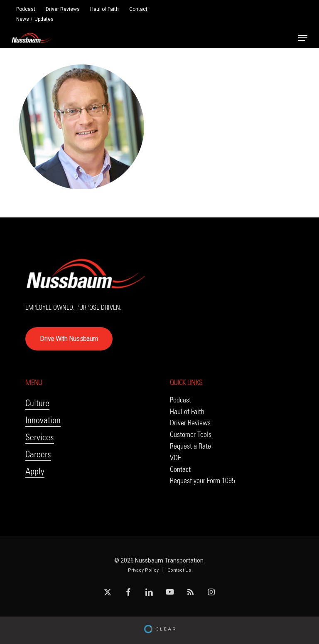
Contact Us (179, 570)
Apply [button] (35, 471)
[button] (303, 38)
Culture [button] (37, 403)
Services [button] (40, 437)
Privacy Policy (143, 570)
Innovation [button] (43, 420)
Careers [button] (38, 454)
